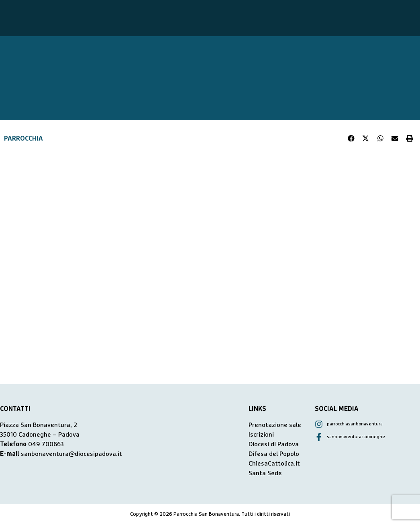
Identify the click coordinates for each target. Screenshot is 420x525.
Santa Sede (265, 473)
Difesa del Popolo (274, 454)
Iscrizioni (261, 435)
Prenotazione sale (275, 425)
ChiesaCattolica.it (274, 464)
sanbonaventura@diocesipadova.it (71, 454)
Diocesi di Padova (274, 444)
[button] (351, 139)
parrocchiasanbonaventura (355, 424)
